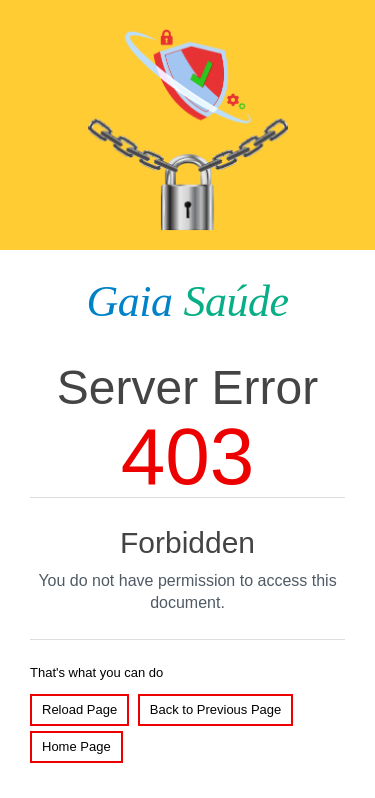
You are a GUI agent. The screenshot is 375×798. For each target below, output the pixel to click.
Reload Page (79, 709)
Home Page (76, 746)
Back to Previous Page (216, 709)
